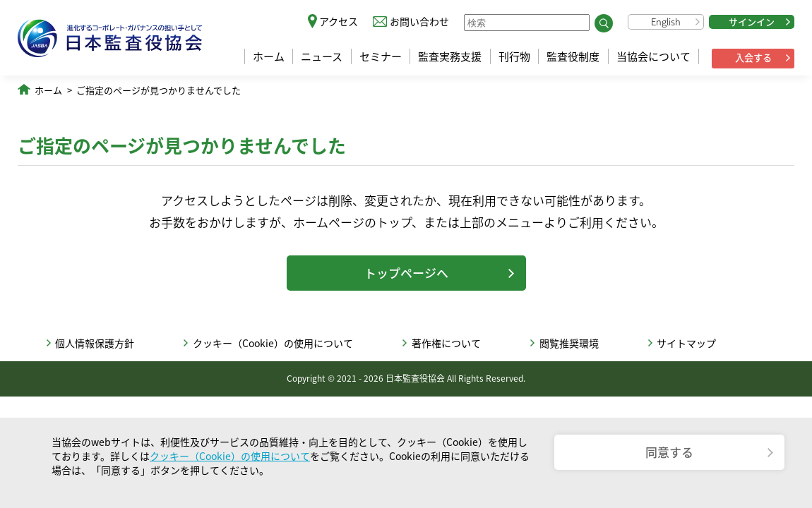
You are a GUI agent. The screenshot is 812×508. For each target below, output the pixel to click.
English (666, 22)
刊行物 (514, 56)
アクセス (339, 21)
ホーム (269, 56)
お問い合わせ (419, 21)
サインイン (752, 22)
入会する (753, 58)
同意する (669, 452)
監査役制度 (573, 56)
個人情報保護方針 (95, 343)
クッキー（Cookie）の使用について (273, 343)
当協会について (653, 56)
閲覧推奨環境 (569, 343)
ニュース (322, 56)
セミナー (381, 56)
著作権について (446, 343)
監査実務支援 (450, 56)
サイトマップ (686, 343)
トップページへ (406, 273)
